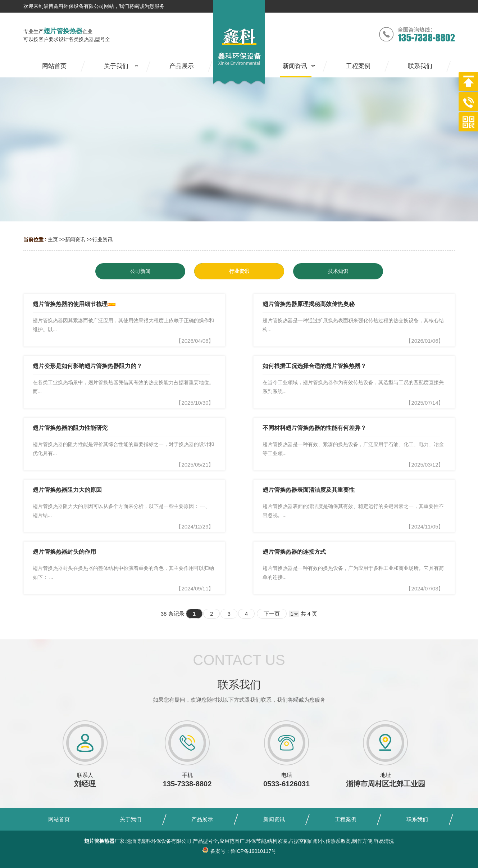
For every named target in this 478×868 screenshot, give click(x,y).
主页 (53, 239)
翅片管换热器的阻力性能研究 (70, 428)
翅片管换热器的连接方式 (294, 552)
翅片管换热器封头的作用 (64, 552)
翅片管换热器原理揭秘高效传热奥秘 (309, 304)
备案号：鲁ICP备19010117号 (239, 851)
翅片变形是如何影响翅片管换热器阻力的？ (87, 366)
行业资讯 (103, 239)
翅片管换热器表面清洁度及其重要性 (309, 490)
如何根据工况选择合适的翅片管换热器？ (314, 366)
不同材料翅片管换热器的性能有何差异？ (314, 428)
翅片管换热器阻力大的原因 (67, 490)
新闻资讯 (75, 239)
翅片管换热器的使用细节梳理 (70, 304)
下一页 (272, 614)
